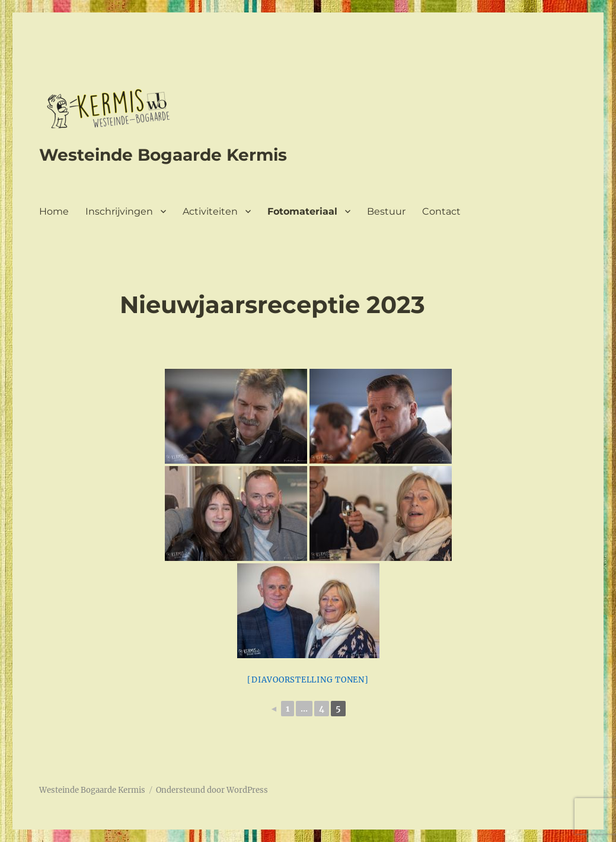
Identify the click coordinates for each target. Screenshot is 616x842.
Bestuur (386, 211)
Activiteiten (210, 211)
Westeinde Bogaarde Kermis (163, 155)
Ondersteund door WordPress (212, 790)
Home (54, 211)
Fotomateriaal (302, 211)
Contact (441, 211)
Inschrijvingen (119, 211)
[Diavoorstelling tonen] (308, 680)
